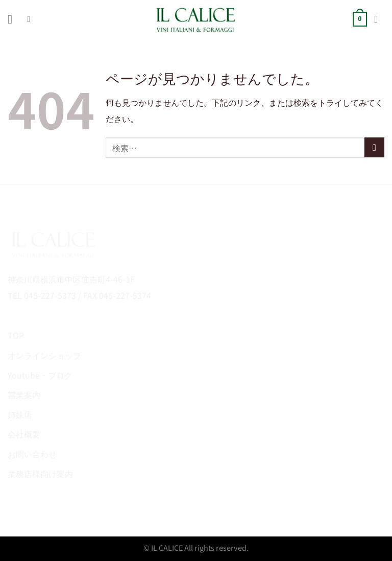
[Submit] (374, 147)
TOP (16, 335)
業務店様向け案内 (40, 474)
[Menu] (14, 19)
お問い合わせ (32, 454)
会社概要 (24, 434)
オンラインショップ (44, 355)
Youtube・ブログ (40, 375)
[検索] (31, 19)
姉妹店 (20, 414)
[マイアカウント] (379, 19)
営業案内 (24, 394)
